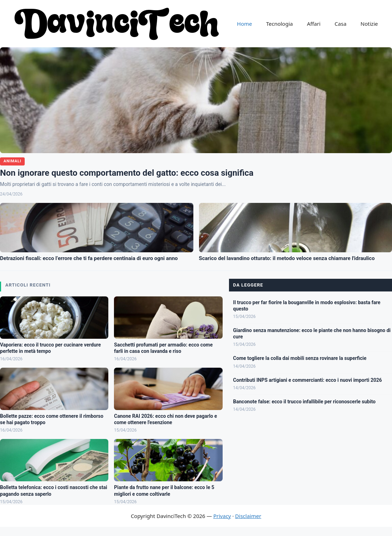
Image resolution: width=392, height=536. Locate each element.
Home (245, 24)
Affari (314, 24)
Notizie (369, 24)
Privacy (222, 516)
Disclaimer (248, 516)
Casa (340, 24)
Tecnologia (279, 24)
